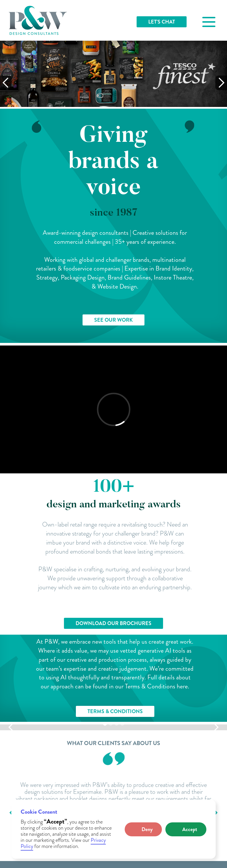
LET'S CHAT (162, 22)
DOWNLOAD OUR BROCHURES (113, 623)
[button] (143, 829)
